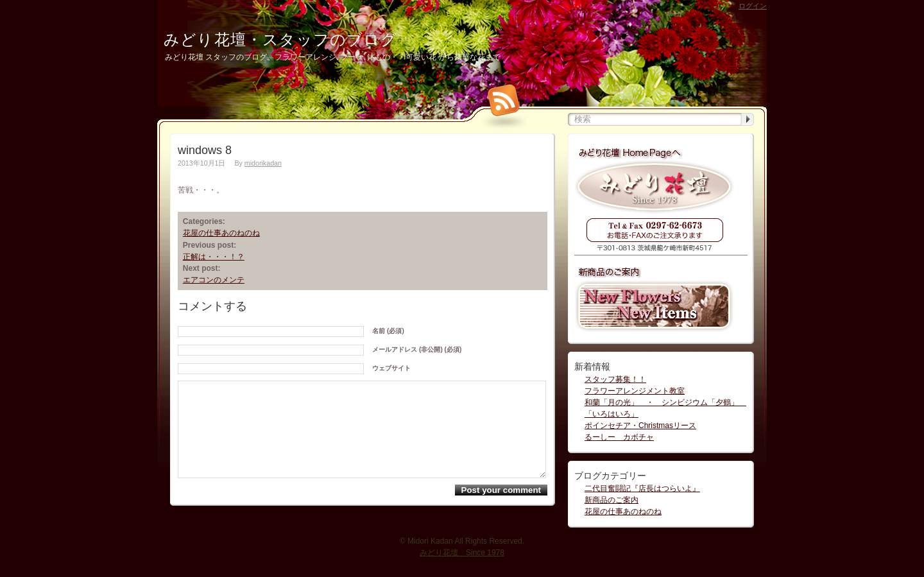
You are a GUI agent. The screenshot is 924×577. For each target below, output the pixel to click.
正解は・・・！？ (214, 257)
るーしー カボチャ (619, 437)
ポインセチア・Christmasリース (640, 426)
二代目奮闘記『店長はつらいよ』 (642, 488)
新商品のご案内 (612, 500)
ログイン (753, 6)
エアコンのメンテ (214, 280)
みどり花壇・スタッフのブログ (280, 39)
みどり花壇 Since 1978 (462, 558)
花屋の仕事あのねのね (221, 233)
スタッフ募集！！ (615, 379)
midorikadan (263, 163)
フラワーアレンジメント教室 (635, 391)
